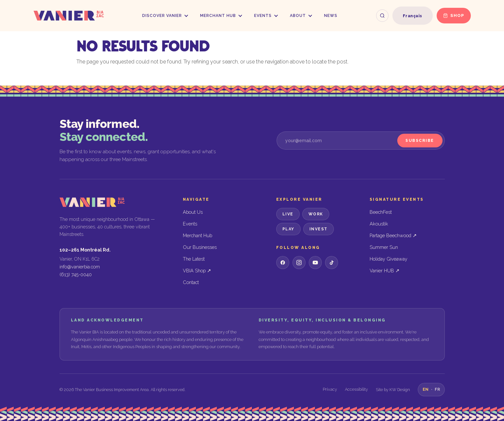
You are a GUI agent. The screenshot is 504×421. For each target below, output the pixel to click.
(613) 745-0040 (76, 274)
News (331, 16)
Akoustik (379, 224)
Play (288, 229)
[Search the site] (382, 16)
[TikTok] (332, 263)
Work (316, 214)
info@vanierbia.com (80, 267)
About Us (193, 212)
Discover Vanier (165, 16)
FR (437, 389)
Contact (191, 282)
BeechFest (381, 212)
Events (266, 16)
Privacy (330, 389)
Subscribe (420, 141)
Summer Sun (384, 247)
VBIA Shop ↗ (197, 271)
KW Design (400, 390)
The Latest (194, 259)
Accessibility (356, 389)
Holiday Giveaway (388, 259)
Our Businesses (200, 247)
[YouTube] (315, 263)
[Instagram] (299, 263)
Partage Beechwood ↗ (393, 235)
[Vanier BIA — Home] (69, 16)
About (301, 16)
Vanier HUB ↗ (385, 271)
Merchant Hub (221, 16)
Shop (454, 15)
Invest (319, 229)
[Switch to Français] (413, 16)
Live (288, 214)
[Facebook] (283, 263)
